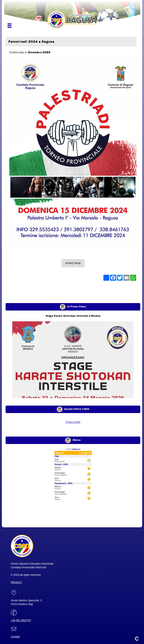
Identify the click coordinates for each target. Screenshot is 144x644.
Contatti (15, 637)
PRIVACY (16, 582)
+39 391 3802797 (21, 620)
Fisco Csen (73, 422)
